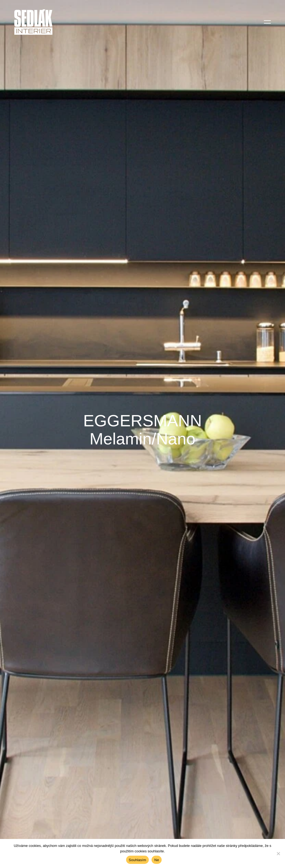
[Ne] (278, 853)
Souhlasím (138, 860)
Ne (157, 860)
